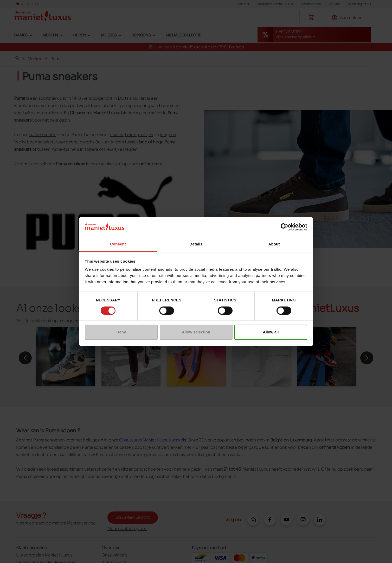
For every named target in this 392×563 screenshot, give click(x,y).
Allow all (271, 332)
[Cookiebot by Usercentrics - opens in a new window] (284, 227)
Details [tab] (196, 244)
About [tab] (274, 244)
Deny (121, 332)
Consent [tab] (118, 244)
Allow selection (196, 332)
